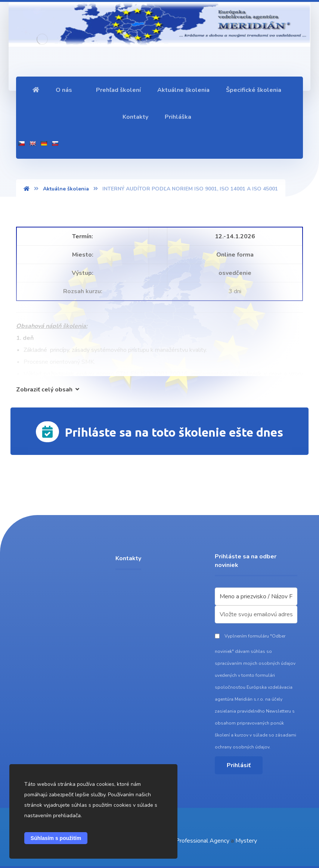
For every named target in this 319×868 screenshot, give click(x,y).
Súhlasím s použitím (56, 838)
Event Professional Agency (194, 841)
